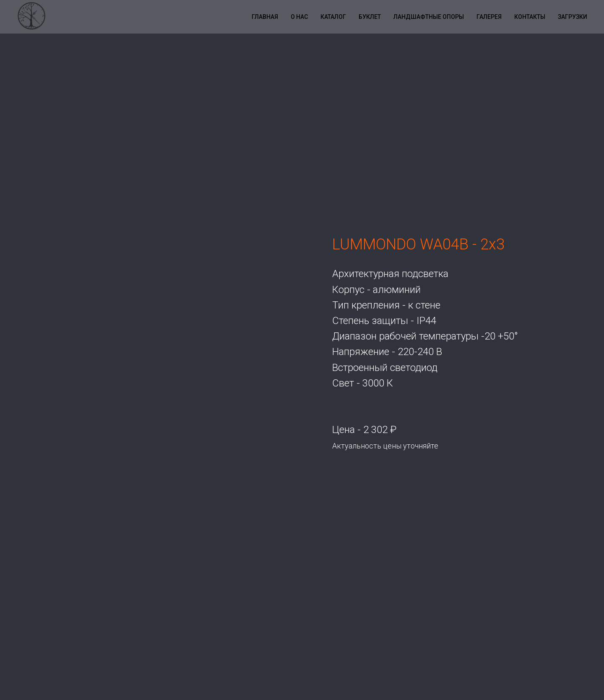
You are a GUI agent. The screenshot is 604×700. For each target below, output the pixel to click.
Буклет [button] (370, 17)
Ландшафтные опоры (429, 17)
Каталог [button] (333, 17)
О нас (299, 17)
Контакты (530, 17)
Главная (265, 17)
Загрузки (573, 17)
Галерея (489, 17)
